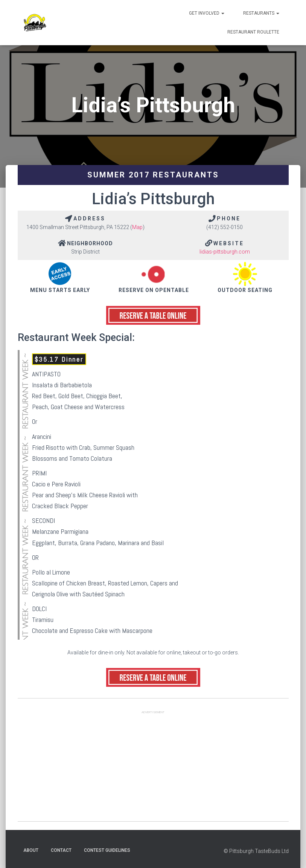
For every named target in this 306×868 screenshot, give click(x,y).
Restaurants (261, 13)
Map (137, 227)
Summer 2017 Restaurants (153, 175)
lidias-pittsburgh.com (225, 252)
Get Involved (207, 13)
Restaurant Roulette (253, 32)
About (31, 850)
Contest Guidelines (107, 850)
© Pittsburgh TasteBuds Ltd (256, 851)
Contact (61, 850)
